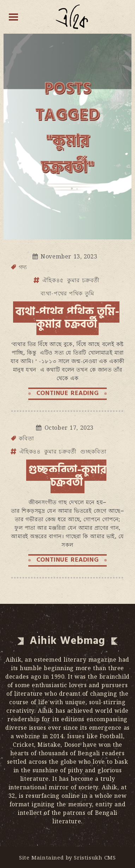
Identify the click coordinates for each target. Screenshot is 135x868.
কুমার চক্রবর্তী (83, 280)
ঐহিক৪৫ (53, 280)
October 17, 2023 (69, 428)
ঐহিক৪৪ (30, 451)
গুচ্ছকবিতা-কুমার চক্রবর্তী (67, 476)
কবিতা (27, 438)
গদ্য (23, 267)
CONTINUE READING (68, 393)
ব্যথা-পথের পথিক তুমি (67, 293)
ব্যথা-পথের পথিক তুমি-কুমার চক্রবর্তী (67, 318)
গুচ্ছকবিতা (93, 451)
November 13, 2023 (69, 256)
